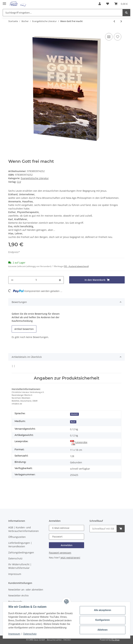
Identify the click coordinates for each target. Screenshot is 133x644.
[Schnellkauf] (103, 529)
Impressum (15, 574)
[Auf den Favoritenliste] (118, 37)
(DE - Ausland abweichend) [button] (76, 266)
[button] (100, 4)
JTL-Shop (115, 640)
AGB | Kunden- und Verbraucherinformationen (24, 529)
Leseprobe (79, 442)
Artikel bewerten (24, 329)
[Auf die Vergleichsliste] (109, 37)
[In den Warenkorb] (97, 280)
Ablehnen (102, 630)
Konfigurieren (102, 620)
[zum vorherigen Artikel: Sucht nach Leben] (114, 21)
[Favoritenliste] (108, 4)
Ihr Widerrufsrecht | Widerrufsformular (20, 566)
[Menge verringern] (12, 280)
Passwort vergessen (60, 553)
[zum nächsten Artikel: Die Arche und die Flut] (121, 21)
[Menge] (36, 280)
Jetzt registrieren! (70, 558)
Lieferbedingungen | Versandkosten (20, 545)
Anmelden (67, 545)
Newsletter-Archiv (18, 595)
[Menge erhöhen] (60, 280)
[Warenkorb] (121, 4)
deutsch (74, 414)
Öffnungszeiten (17, 537)
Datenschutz (15, 558)
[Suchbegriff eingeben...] (63, 13)
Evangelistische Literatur (35, 178)
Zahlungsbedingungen (21, 552)
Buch (73, 422)
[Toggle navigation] (4, 2)
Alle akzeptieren (102, 610)
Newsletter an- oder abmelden (26, 590)
